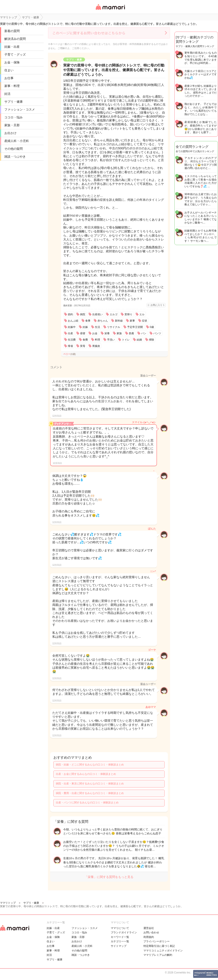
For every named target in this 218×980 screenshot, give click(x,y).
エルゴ (114, 314)
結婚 (139, 340)
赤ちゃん (103, 321)
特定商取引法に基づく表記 (159, 946)
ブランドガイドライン (124, 932)
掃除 (152, 340)
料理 (97, 340)
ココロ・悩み (14, 117)
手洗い (111, 340)
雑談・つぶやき (15, 157)
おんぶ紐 (73, 321)
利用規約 (149, 937)
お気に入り (157, 305)
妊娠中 (72, 327)
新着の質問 (12, 31)
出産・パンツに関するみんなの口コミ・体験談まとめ (87, 803)
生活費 (72, 340)
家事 (132, 321)
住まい (9, 70)
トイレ (126, 340)
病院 (83, 314)
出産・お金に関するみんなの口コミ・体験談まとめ (86, 774)
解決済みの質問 (15, 39)
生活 (97, 327)
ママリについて (120, 928)
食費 (85, 340)
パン (144, 333)
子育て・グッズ (15, 55)
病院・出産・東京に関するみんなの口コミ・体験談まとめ (90, 784)
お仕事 (9, 78)
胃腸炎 (96, 346)
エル (142, 314)
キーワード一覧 (120, 937)
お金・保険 (12, 62)
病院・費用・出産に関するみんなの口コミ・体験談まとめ (90, 793)
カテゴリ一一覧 (120, 941)
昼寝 (83, 333)
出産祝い (97, 314)
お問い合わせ (151, 932)
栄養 (107, 333)
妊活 (7, 94)
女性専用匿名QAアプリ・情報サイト (110, 10)
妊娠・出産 (12, 47)
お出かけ (10, 133)
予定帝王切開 (135, 327)
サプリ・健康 (14, 102)
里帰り (128, 314)
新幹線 (119, 321)
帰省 (70, 346)
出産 (70, 333)
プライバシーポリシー (157, 941)
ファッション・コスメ (20, 109)
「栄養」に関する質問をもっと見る (109, 877)
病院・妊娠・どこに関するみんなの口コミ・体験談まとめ (90, 765)
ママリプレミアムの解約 (158, 955)
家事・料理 (12, 86)
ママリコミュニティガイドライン (163, 951)
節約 (70, 314)
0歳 (152, 327)
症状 (145, 321)
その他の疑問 (14, 149)
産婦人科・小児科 (17, 141)
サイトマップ (119, 946)
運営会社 (149, 928)
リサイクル (114, 327)
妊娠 (85, 327)
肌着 (131, 333)
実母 (83, 346)
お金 (95, 333)
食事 (88, 321)
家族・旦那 (12, 125)
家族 (119, 333)
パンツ (157, 333)
